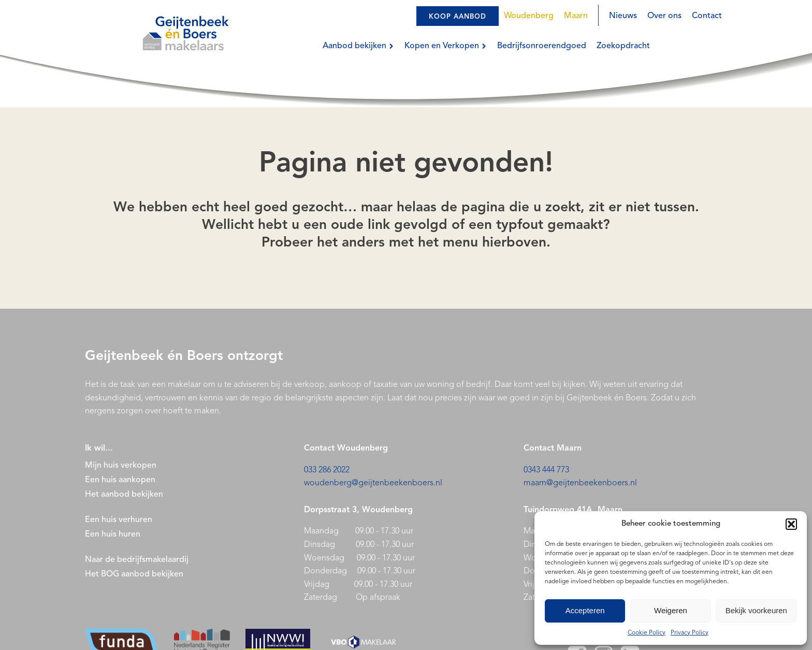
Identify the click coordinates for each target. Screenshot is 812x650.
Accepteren (585, 610)
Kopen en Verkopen (446, 46)
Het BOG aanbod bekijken (134, 574)
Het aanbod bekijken (124, 495)
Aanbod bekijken (358, 46)
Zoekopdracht (623, 46)
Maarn (576, 16)
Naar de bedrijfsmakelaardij (137, 560)
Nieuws (623, 16)
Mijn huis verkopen (121, 466)
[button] (791, 524)
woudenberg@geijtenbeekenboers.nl (373, 483)
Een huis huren (113, 535)
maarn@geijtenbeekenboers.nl (580, 483)
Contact (707, 16)
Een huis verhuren (120, 520)
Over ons (664, 16)
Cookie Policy (647, 633)
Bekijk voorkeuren (756, 610)
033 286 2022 (327, 470)
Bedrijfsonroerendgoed (542, 46)
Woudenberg (529, 16)
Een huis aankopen (120, 480)
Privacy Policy (690, 633)
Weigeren (671, 610)
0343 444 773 (546, 470)
